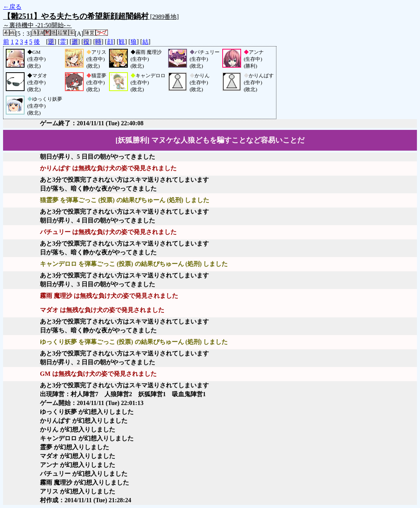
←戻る (12, 7)
